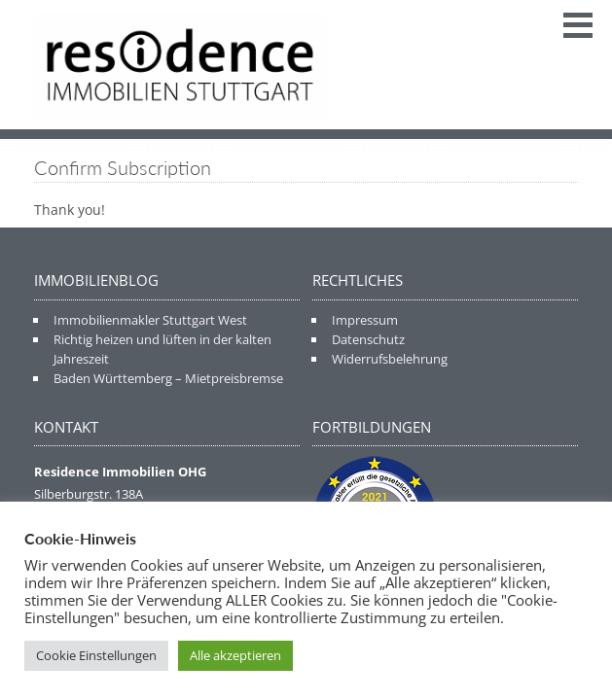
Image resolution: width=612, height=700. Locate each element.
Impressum (365, 320)
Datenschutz (368, 339)
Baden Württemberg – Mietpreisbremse (168, 378)
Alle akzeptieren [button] (235, 655)
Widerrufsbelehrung (390, 359)
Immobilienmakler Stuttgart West (150, 320)
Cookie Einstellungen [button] (96, 655)
